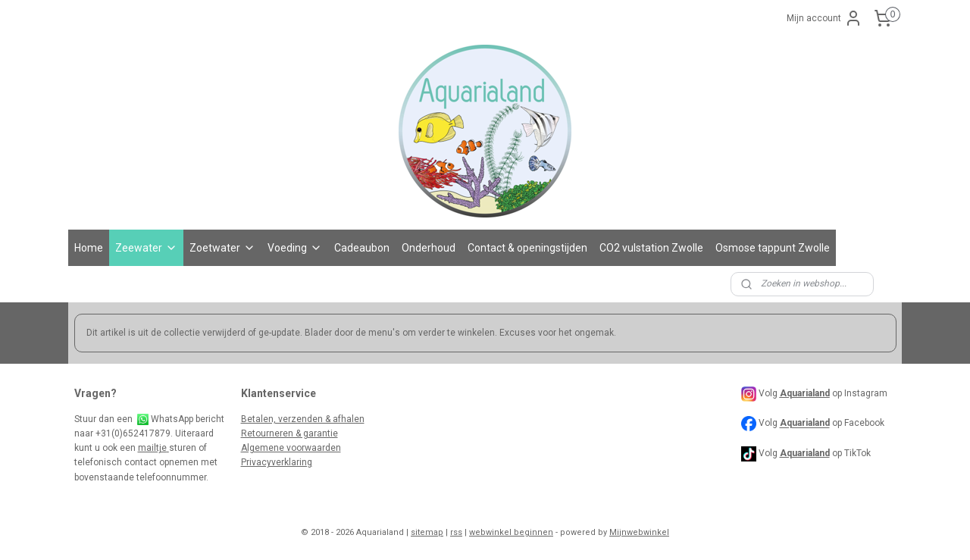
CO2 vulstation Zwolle (651, 248)
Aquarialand (805, 424)
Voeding (295, 248)
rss (456, 532)
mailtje (153, 448)
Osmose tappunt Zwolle (773, 248)
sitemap (427, 532)
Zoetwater (222, 248)
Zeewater (146, 248)
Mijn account (824, 18)
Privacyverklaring (277, 462)
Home (89, 248)
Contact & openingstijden (527, 248)
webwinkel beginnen (511, 532)
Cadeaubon (362, 248)
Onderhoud (429, 248)
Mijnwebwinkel (639, 532)
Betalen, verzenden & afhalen (303, 419)
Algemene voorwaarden (291, 448)
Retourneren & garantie (289, 433)
